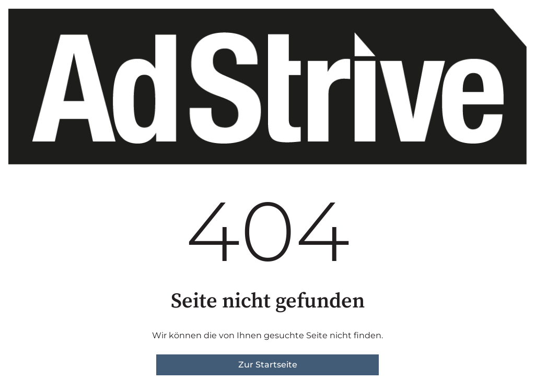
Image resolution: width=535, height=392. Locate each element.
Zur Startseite (268, 365)
